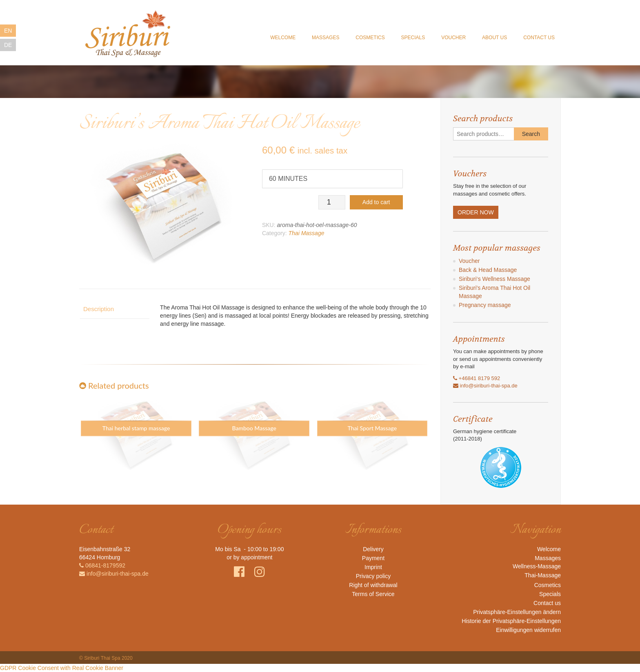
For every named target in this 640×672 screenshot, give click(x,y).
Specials (413, 38)
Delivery (373, 549)
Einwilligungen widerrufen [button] (528, 630)
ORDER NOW (476, 212)
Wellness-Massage (537, 566)
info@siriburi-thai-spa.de (485, 386)
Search (531, 134)
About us (494, 38)
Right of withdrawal (373, 585)
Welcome (283, 38)
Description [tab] (99, 309)
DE (8, 45)
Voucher (453, 38)
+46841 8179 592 (477, 378)
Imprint (373, 567)
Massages (326, 38)
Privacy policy (373, 576)
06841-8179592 (102, 565)
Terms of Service (373, 594)
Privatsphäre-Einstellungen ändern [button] (517, 612)
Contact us (539, 38)
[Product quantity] (332, 202)
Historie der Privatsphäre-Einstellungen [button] (511, 621)
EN (8, 31)
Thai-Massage (543, 575)
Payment (373, 558)
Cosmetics (370, 38)
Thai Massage (307, 233)
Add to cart (376, 202)
